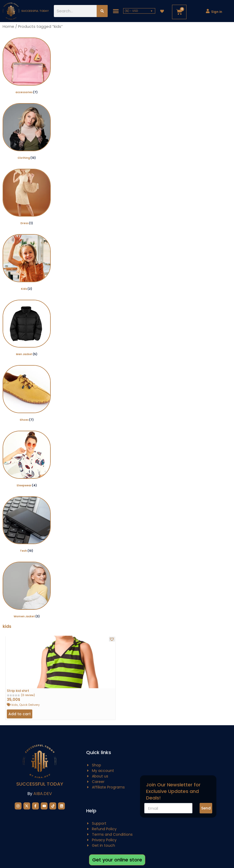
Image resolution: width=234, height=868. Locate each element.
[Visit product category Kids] (27, 263)
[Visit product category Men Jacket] (27, 328)
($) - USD (131, 11)
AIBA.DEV (43, 794)
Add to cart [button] (20, 714)
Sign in (217, 12)
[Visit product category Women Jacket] (27, 590)
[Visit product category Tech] (27, 525)
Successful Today (40, 784)
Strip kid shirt (18, 691)
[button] (116, 11)
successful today (35, 11)
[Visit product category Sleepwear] (27, 459)
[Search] (102, 11)
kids (15, 705)
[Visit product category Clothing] (27, 132)
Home (8, 27)
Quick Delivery (29, 705)
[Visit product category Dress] (27, 198)
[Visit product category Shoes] (27, 394)
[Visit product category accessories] (27, 66)
